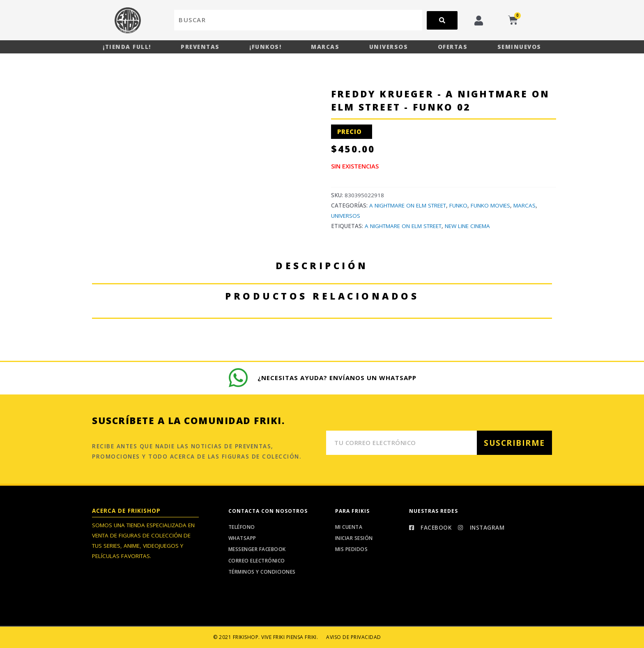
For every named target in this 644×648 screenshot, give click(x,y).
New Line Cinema (467, 226)
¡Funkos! (265, 47)
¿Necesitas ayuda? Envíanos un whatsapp (337, 378)
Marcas (325, 47)
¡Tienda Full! (127, 47)
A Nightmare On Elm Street (408, 205)
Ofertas (453, 47)
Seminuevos (519, 47)
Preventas (200, 47)
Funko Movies (490, 205)
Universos (389, 47)
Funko (458, 205)
